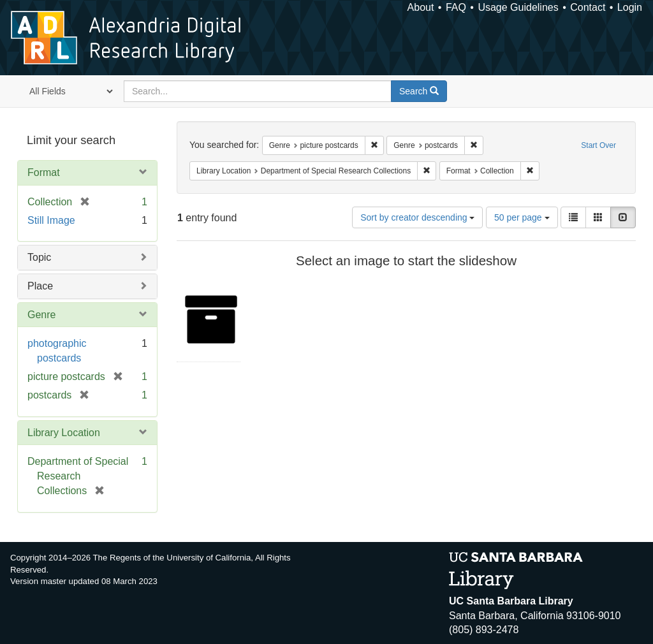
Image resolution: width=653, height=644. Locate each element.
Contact (588, 7)
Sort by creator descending (417, 217)
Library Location (64, 433)
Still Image (51, 220)
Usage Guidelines (518, 7)
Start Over (598, 145)
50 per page (522, 217)
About (421, 7)
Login (630, 7)
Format (44, 172)
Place (40, 286)
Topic (39, 257)
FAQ (456, 7)
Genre (41, 315)
